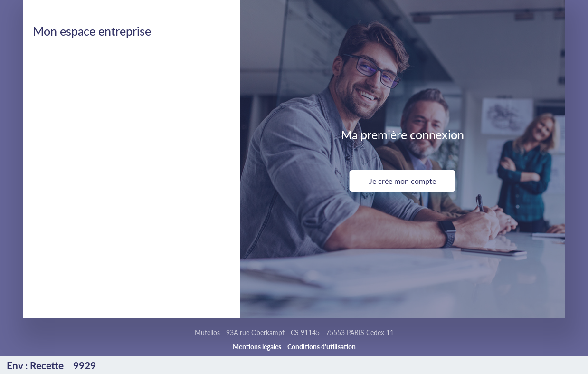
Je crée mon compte (403, 181)
